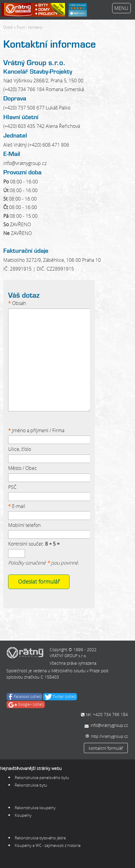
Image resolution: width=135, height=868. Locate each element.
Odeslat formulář (39, 581)
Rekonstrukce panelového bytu (42, 778)
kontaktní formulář (106, 748)
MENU (121, 8)
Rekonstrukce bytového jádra (40, 838)
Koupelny (23, 815)
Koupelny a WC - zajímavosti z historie (48, 845)
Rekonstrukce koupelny (36, 808)
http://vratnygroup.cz (109, 736)
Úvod (8, 27)
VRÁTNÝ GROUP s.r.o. (68, 656)
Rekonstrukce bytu (31, 785)
